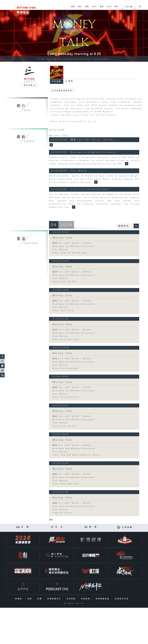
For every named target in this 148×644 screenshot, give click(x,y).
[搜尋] (140, 6)
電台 (79, 8)
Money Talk (59, 136)
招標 (40, 599)
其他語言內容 (122, 599)
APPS (108, 8)
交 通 (25, 527)
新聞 (86, 8)
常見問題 (72, 599)
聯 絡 (93, 527)
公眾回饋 (127, 527)
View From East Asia (66, 484)
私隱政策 (86, 599)
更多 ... (52, 520)
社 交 (59, 527)
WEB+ (94, 8)
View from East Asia (66, 339)
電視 (72, 8)
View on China (62, 513)
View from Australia (66, 368)
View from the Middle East (70, 253)
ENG (127, 7)
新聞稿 (19, 599)
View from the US (64, 282)
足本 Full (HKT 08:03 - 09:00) (72, 243)
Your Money (60, 250)
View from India (63, 311)
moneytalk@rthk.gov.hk (81, 121)
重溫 (101, 8)
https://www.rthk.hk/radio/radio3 (95, 115)
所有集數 (57, 81)
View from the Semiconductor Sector (77, 455)
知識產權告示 (55, 599)
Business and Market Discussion (74, 246)
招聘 (30, 599)
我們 (115, 8)
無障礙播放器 (103, 599)
